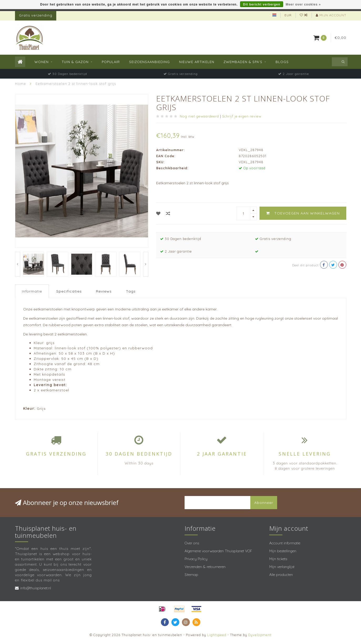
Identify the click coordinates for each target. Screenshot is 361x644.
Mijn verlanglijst (282, 567)
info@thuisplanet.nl (36, 588)
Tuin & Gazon (75, 62)
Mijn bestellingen (283, 551)
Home (21, 84)
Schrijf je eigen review (242, 116)
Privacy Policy (196, 559)
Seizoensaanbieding (149, 62)
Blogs (282, 62)
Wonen (42, 62)
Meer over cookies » (303, 4)
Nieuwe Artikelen (197, 62)
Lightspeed (217, 635)
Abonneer (264, 503)
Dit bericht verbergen (262, 4)
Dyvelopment (260, 635)
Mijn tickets (278, 559)
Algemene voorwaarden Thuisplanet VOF (218, 551)
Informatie (32, 291)
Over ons (192, 543)
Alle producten (281, 575)
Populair (111, 62)
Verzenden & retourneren (205, 567)
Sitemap (191, 575)
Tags (131, 291)
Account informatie (285, 543)
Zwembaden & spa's (243, 62)
